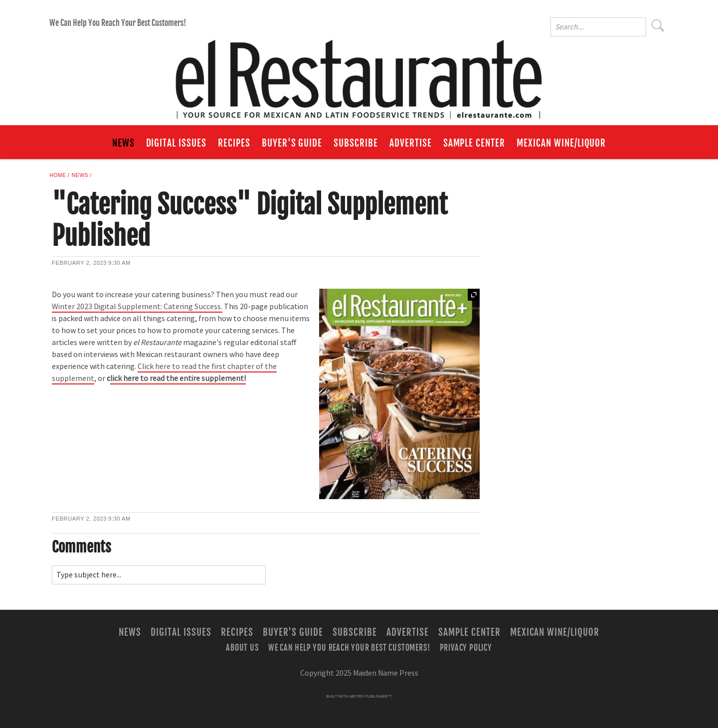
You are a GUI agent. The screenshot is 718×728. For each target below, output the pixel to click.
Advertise (411, 143)
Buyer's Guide (292, 143)
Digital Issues (176, 143)
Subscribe (356, 143)
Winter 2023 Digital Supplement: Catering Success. (137, 307)
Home (58, 175)
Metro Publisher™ (370, 696)
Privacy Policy (466, 647)
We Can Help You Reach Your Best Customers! (118, 23)
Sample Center (474, 143)
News (123, 143)
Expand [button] (474, 295)
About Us (242, 647)
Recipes (234, 143)
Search (658, 25)
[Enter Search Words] (598, 27)
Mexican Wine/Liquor (561, 143)
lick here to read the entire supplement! (178, 378)
